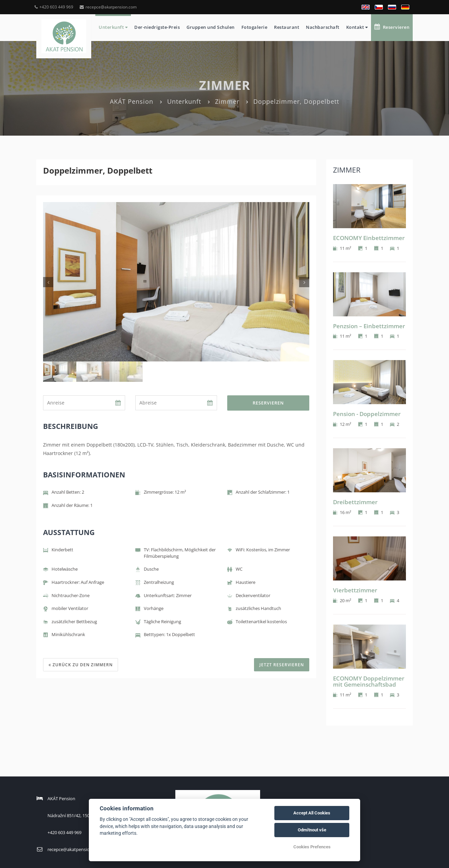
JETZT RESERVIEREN (282, 665)
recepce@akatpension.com (108, 7)
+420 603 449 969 (54, 7)
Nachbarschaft (323, 27)
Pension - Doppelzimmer (367, 414)
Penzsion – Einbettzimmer (369, 326)
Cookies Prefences (312, 847)
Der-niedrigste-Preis (157, 27)
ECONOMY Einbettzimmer (369, 238)
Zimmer (227, 101)
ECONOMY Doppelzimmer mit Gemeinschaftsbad (369, 682)
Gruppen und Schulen (211, 27)
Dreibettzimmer (355, 502)
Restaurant (287, 27)
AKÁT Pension (132, 101)
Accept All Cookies (312, 813)
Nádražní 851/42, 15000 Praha (77, 815)
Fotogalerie (255, 27)
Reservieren (392, 27)
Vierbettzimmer (355, 590)
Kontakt (357, 27)
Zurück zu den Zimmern (81, 665)
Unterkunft (113, 27)
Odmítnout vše (312, 830)
